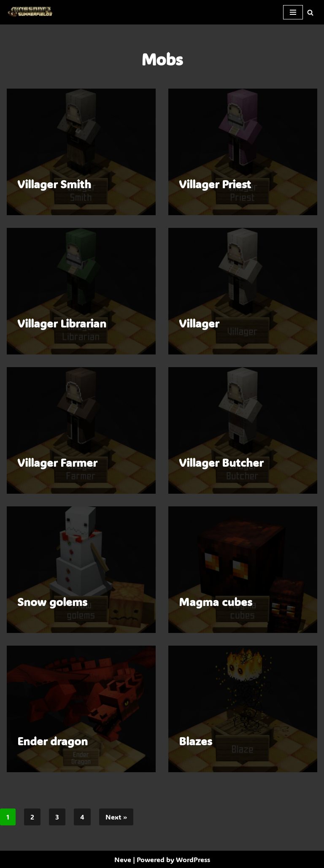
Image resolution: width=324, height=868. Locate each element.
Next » (116, 817)
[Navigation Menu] (293, 12)
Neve (123, 859)
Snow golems (52, 602)
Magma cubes (216, 602)
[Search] (310, 12)
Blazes (196, 741)
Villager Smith (54, 184)
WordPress (193, 859)
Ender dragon (53, 741)
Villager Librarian (62, 323)
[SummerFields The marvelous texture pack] (32, 12)
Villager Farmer (57, 462)
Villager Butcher (221, 462)
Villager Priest (215, 184)
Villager (199, 323)
